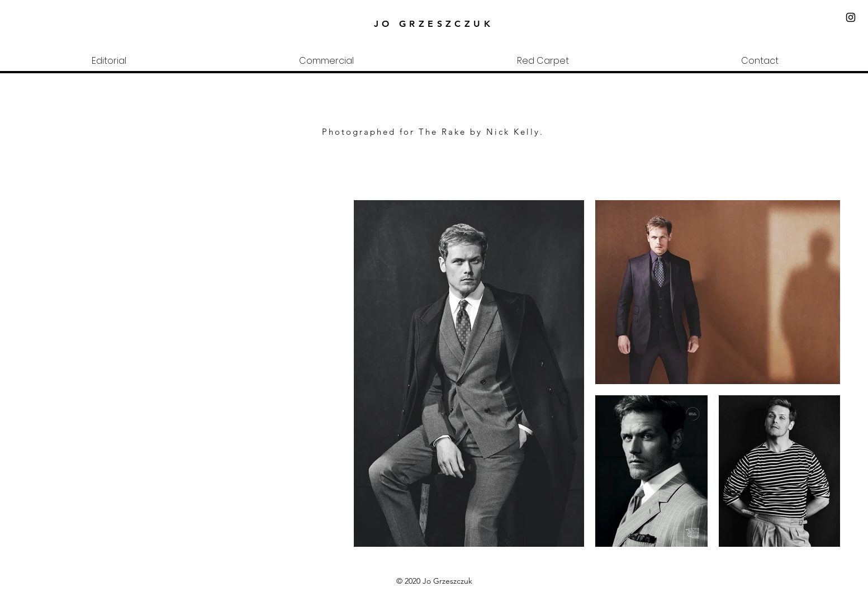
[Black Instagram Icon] (851, 17)
